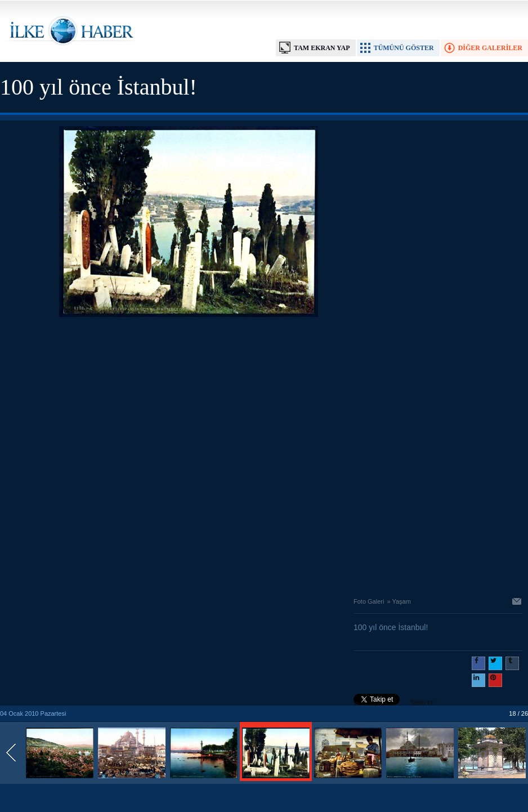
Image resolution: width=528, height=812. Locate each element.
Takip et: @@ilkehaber (394, 704)
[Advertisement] (130, 454)
